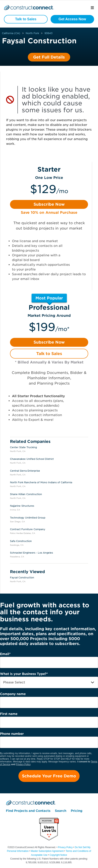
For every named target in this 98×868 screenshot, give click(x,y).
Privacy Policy (23, 764)
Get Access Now (72, 19)
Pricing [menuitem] (77, 811)
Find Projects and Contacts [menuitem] (28, 811)
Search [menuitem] (61, 811)
